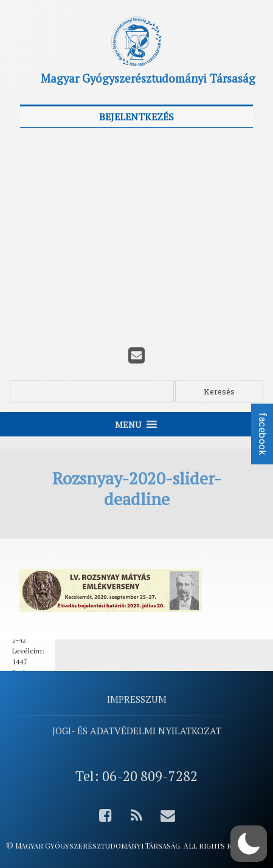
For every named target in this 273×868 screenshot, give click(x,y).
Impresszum (137, 699)
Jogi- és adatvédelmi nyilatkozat (137, 731)
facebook (262, 434)
